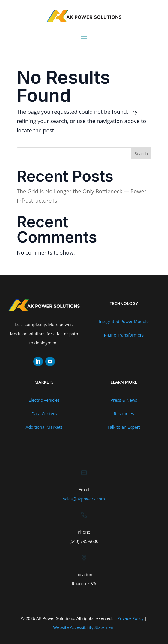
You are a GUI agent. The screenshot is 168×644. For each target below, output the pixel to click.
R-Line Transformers (124, 335)
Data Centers (44, 414)
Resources (124, 414)
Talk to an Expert (124, 427)
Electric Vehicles (44, 400)
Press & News (124, 400)
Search (141, 154)
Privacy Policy (130, 618)
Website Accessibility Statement (84, 627)
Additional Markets (44, 427)
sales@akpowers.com (84, 499)
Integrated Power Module (124, 321)
